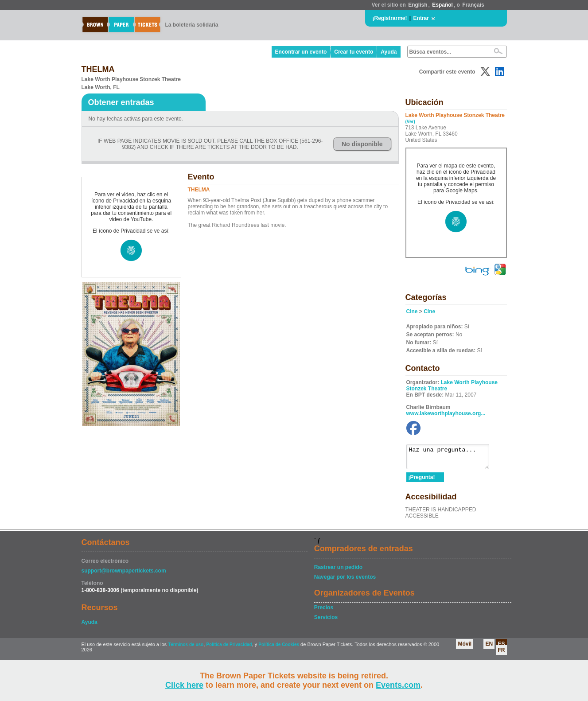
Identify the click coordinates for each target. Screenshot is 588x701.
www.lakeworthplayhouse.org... (446, 413)
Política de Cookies (279, 648)
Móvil (465, 648)
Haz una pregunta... (452, 459)
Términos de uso (186, 648)
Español (442, 5)
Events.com (398, 685)
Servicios (326, 621)
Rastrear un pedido (338, 571)
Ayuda (389, 52)
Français (473, 5)
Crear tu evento (354, 52)
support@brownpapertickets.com (124, 575)
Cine (412, 312)
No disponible (362, 144)
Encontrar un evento (301, 52)
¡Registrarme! (390, 18)
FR (502, 654)
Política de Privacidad (229, 648)
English (418, 5)
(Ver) (410, 122)
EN (489, 648)
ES (501, 648)
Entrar (421, 18)
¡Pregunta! (422, 481)
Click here (184, 685)
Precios (324, 611)
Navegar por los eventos (345, 581)
